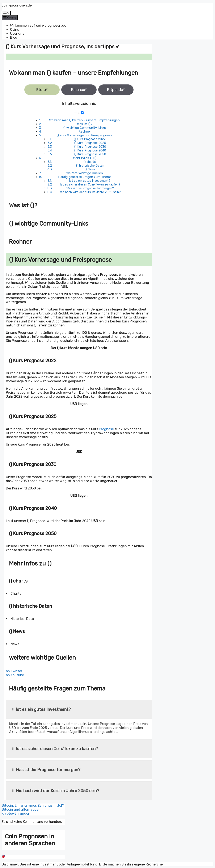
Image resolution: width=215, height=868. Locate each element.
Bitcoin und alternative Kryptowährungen (20, 811)
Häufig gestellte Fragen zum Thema (85, 177)
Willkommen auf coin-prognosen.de (38, 26)
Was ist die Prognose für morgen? (90, 188)
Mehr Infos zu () (85, 158)
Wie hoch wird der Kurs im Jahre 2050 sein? (90, 192)
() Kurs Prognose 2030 (90, 147)
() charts (90, 162)
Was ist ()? (85, 124)
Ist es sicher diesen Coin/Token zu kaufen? (90, 184)
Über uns (17, 34)
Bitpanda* (116, 90)
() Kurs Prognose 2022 (90, 139)
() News (90, 169)
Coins (14, 30)
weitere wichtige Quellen (85, 173)
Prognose (106, 429)
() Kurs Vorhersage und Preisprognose (85, 135)
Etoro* (42, 90)
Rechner (85, 132)
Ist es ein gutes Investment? (90, 181)
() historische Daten (90, 166)
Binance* (79, 90)
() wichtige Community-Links (85, 128)
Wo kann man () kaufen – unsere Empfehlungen (84, 120)
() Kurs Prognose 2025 (90, 143)
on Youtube (15, 675)
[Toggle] (82, 113)
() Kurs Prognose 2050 (90, 154)
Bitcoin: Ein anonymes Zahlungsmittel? (33, 806)
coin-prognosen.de (17, 5)
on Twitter (14, 671)
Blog (14, 37)
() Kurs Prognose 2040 (90, 150)
